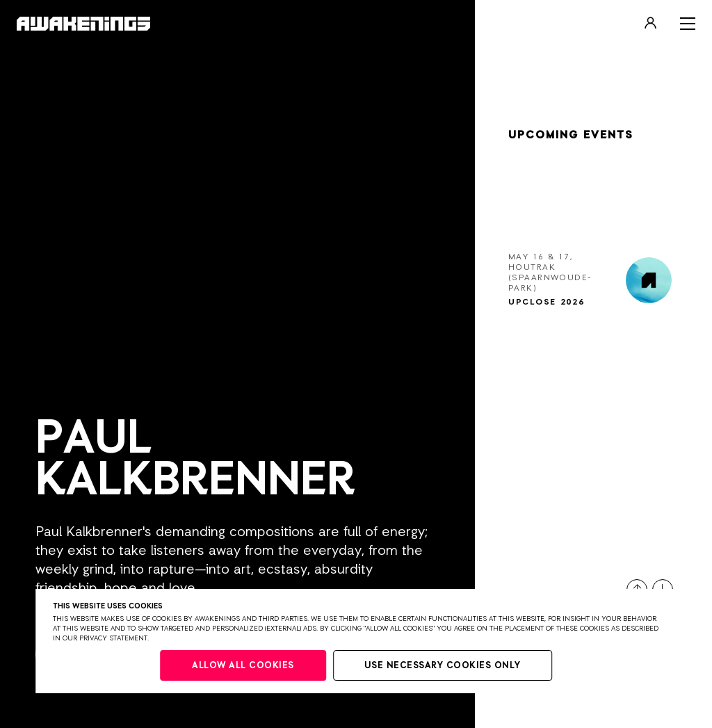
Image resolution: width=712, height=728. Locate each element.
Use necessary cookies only (443, 666)
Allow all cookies (243, 666)
